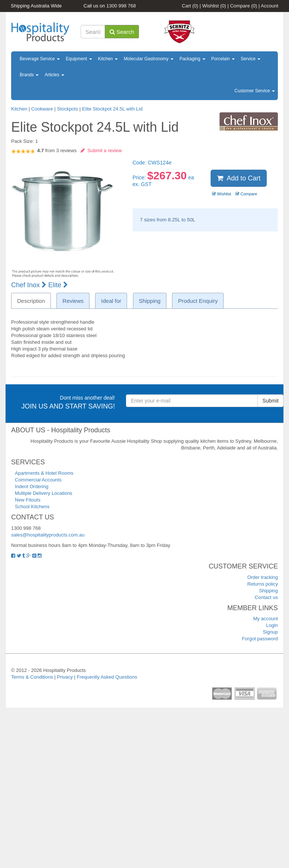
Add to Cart (239, 178)
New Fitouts (28, 500)
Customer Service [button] (255, 91)
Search (122, 32)
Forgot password (260, 639)
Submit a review (101, 150)
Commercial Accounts (38, 480)
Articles (54, 75)
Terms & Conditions (32, 677)
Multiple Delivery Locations (44, 493)
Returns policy (263, 584)
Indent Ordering (32, 486)
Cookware (42, 109)
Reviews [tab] (73, 301)
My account (266, 619)
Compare (243, 6)
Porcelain (223, 59)
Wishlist (214, 6)
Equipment (79, 59)
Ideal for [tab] (111, 301)
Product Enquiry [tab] (198, 301)
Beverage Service (40, 59)
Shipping (268, 591)
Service (251, 59)
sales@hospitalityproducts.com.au (48, 535)
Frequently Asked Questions (107, 677)
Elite (58, 285)
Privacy (65, 677)
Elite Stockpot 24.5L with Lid (112, 109)
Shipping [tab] (150, 301)
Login (272, 625)
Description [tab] (31, 301)
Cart (190, 6)
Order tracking (263, 577)
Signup (270, 632)
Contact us (266, 597)
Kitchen (108, 59)
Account (269, 6)
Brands (29, 75)
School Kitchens (32, 507)
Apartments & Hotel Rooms (44, 473)
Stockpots (67, 109)
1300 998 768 (121, 6)
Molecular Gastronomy (149, 59)
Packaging (192, 59)
